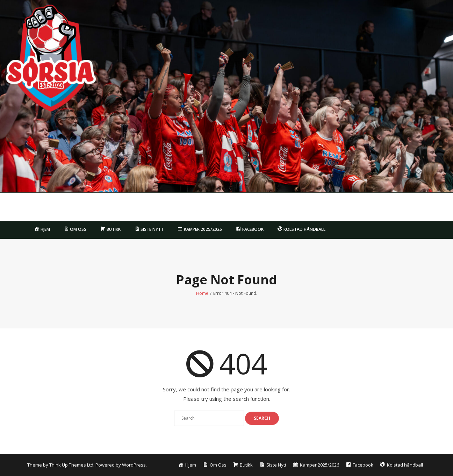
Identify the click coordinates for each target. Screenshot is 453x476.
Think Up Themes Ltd (71, 465)
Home (202, 293)
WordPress (134, 465)
